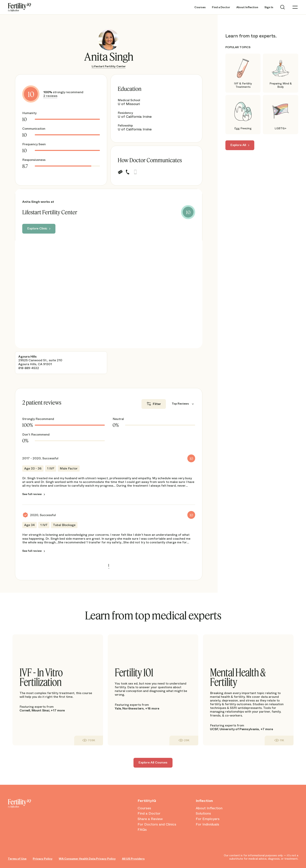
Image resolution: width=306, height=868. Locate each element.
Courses (200, 7)
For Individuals (207, 825)
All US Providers (133, 859)
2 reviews (50, 96)
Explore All (238, 145)
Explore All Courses (153, 762)
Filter (157, 404)
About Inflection (247, 7)
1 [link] (109, 565)
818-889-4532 (29, 368)
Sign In (269, 7)
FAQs (142, 830)
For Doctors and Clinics (157, 825)
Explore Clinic (37, 228)
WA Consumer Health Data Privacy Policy (87, 859)
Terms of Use (17, 859)
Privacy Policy (43, 859)
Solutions (203, 814)
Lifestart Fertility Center (109, 66)
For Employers (208, 819)
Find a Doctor (221, 7)
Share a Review (150, 819)
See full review (32, 494)
